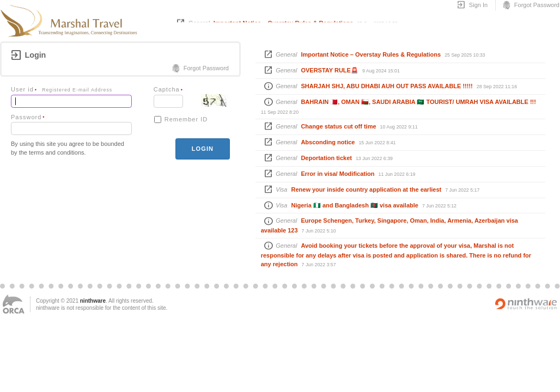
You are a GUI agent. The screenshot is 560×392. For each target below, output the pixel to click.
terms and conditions (57, 152)
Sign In (472, 5)
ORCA (14, 304)
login (203, 149)
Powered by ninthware (526, 304)
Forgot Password (531, 5)
